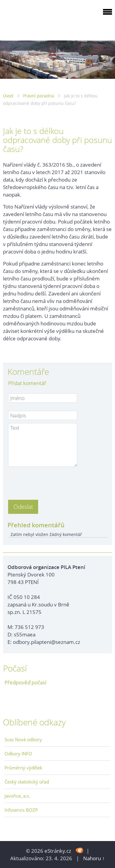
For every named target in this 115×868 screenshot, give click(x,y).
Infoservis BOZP (21, 810)
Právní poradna (39, 96)
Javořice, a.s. (17, 796)
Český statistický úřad (27, 782)
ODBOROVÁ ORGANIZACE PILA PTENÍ (41, 19)
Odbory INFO (18, 754)
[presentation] (54, 481)
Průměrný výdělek (23, 768)
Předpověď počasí (25, 682)
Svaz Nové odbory (23, 739)
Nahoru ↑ (94, 858)
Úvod (8, 96)
